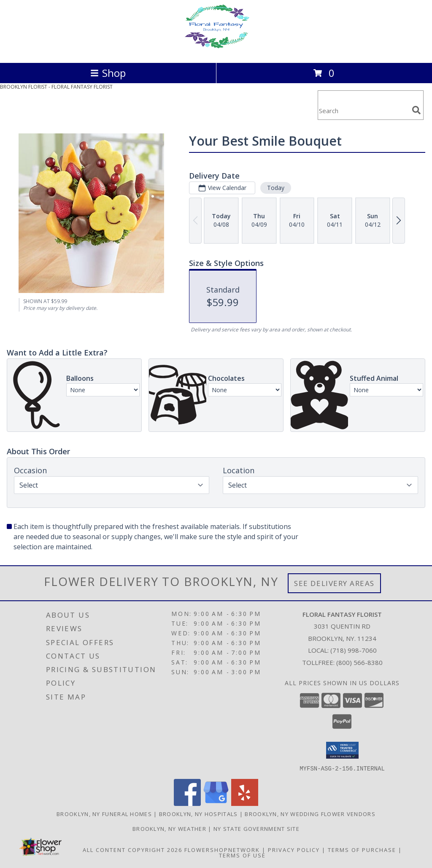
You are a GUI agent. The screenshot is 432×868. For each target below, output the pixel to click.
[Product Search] (363, 110)
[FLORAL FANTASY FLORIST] (216, 50)
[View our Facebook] (187, 803)
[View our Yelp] (245, 803)
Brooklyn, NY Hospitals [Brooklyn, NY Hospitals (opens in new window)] (198, 814)
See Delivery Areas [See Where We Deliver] (334, 583)
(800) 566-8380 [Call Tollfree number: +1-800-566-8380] (359, 662)
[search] (416, 110)
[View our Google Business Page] (216, 803)
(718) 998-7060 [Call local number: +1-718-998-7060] (354, 650)
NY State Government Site (256, 828)
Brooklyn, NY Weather (169, 828)
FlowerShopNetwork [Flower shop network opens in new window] (222, 849)
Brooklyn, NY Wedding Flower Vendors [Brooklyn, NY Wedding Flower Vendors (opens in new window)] (310, 814)
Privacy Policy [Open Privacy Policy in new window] (294, 849)
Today (276, 188)
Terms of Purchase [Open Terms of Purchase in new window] (362, 849)
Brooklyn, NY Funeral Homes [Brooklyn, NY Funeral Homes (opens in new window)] (104, 814)
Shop (108, 73)
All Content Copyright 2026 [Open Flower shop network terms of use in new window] (132, 849)
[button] (342, 750)
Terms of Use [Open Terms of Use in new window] (242, 855)
